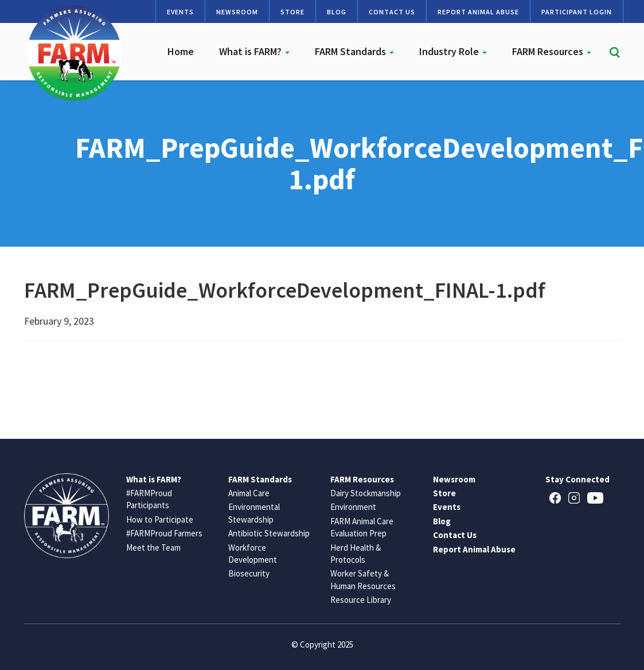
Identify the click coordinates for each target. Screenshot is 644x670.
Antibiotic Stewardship (269, 533)
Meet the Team (153, 548)
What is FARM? (254, 51)
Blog (337, 12)
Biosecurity (249, 573)
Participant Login (577, 12)
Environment (353, 507)
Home (181, 51)
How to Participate (160, 519)
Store (292, 12)
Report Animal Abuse (478, 12)
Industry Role (453, 51)
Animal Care (249, 493)
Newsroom (237, 12)
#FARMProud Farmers (164, 533)
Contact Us (392, 12)
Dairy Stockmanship (366, 493)
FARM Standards (354, 51)
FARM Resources (552, 51)
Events (180, 12)
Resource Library (361, 600)
